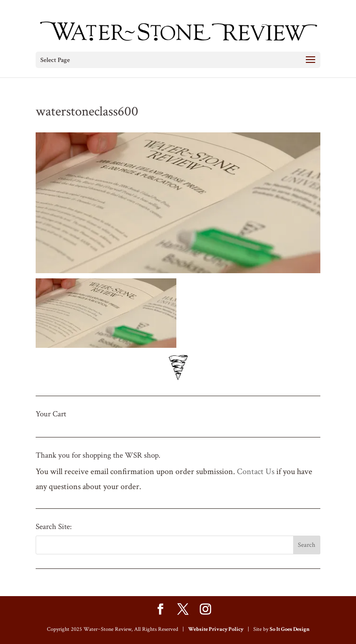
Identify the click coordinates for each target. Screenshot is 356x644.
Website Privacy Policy (216, 629)
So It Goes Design (290, 629)
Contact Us (256, 471)
